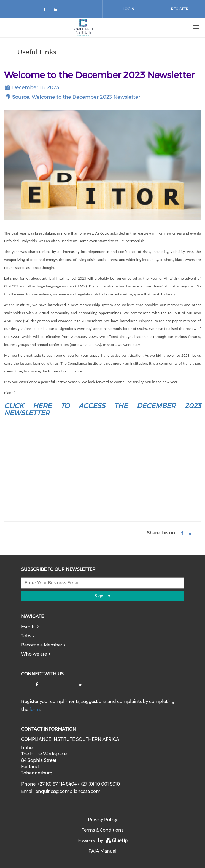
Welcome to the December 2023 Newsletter (86, 97)
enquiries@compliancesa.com (68, 791)
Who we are (34, 654)
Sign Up (102, 596)
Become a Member (42, 645)
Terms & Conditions (102, 830)
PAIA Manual (102, 851)
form (35, 709)
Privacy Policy (102, 820)
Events (28, 627)
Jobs (26, 636)
